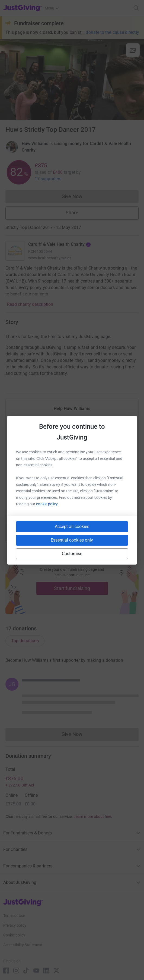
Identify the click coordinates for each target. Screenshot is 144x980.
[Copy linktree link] (82, 529)
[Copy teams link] (61, 527)
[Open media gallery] (72, 79)
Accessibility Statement (23, 945)
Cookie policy (14, 935)
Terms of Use (14, 916)
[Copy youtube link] (22, 527)
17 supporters (48, 179)
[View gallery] (133, 50)
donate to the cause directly (112, 32)
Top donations (25, 641)
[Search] (136, 8)
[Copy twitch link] (122, 527)
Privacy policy (15, 925)
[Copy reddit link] (103, 527)
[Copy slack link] (41, 527)
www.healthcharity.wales (50, 258)
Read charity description (30, 304)
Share (72, 213)
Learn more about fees (93, 817)
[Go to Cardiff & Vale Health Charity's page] (15, 251)
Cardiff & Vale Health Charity (60, 244)
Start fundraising (72, 588)
